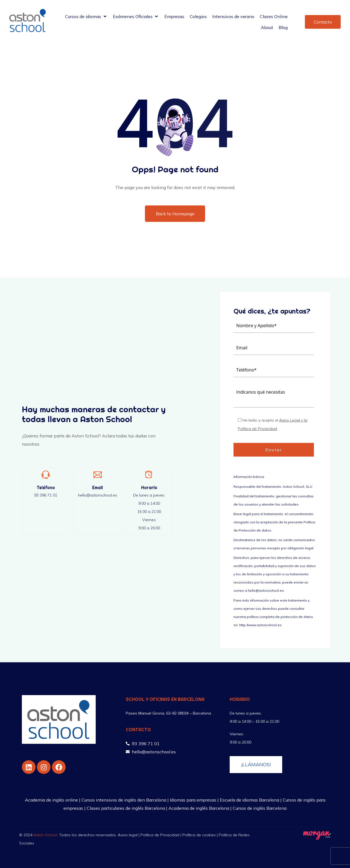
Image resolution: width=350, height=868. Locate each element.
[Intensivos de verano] (233, 16)
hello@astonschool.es (97, 495)
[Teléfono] (46, 475)
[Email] (98, 475)
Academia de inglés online (51, 800)
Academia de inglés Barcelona (199, 808)
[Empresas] (174, 16)
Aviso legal (128, 835)
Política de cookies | (201, 835)
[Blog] (283, 27)
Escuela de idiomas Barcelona (250, 800)
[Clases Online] (274, 16)
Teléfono (46, 487)
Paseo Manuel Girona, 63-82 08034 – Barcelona (168, 713)
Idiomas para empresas (193, 800)
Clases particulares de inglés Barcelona (126, 808)
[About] (267, 27)
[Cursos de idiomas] (86, 16)
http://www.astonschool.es (260, 625)
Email (97, 487)
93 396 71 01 (46, 495)
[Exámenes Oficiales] (136, 16)
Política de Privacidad (160, 835)
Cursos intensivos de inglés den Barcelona (124, 800)
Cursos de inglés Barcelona (260, 808)
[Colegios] (198, 16)
